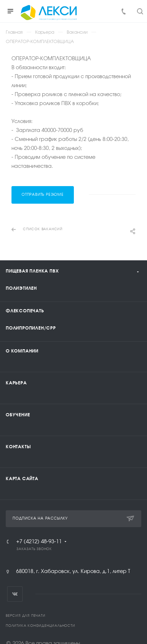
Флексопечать (25, 311)
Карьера (16, 383)
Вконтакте (15, 594)
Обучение (18, 415)
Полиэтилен (21, 288)
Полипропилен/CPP (31, 328)
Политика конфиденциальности (41, 626)
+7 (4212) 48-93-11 (39, 542)
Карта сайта (22, 479)
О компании (22, 351)
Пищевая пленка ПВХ (32, 271)
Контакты (18, 447)
